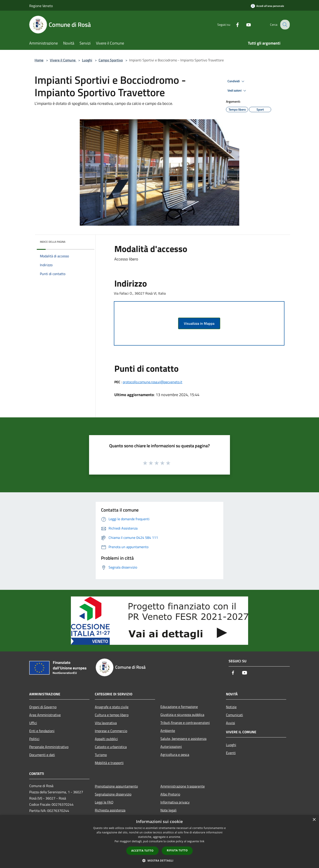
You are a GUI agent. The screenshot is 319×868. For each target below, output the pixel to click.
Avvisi (230, 723)
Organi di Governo (43, 707)
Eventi (231, 753)
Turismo (101, 755)
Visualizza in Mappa (199, 323)
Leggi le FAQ (104, 802)
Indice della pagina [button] (53, 242)
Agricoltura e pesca (175, 755)
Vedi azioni (237, 91)
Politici (34, 739)
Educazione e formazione (179, 707)
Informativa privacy (175, 802)
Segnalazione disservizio (113, 794)
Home (39, 60)
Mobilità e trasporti (109, 763)
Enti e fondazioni (42, 731)
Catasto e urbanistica (111, 747)
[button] (159, 860)
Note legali (168, 810)
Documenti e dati (42, 755)
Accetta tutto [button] (142, 851)
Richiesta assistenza (110, 810)
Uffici (33, 723)
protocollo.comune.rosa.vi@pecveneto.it (153, 382)
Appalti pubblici (106, 739)
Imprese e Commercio (111, 731)
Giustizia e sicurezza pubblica (182, 715)
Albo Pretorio (170, 794)
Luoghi (87, 60)
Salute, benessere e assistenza (183, 739)
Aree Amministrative (45, 715)
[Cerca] (284, 25)
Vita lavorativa (106, 723)
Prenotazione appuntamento (116, 786)
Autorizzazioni (171, 747)
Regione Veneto (41, 6)
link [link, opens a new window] (202, 841)
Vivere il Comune (63, 60)
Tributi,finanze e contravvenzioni (185, 723)
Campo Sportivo (111, 60)
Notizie (231, 707)
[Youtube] (245, 24)
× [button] (314, 820)
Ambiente (168, 731)
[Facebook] (234, 24)
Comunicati (234, 715)
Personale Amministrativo (49, 747)
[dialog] (159, 842)
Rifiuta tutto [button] (177, 850)
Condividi (237, 81)
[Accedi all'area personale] (267, 6)
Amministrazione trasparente (183, 786)
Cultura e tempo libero (112, 715)
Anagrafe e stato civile (112, 707)
